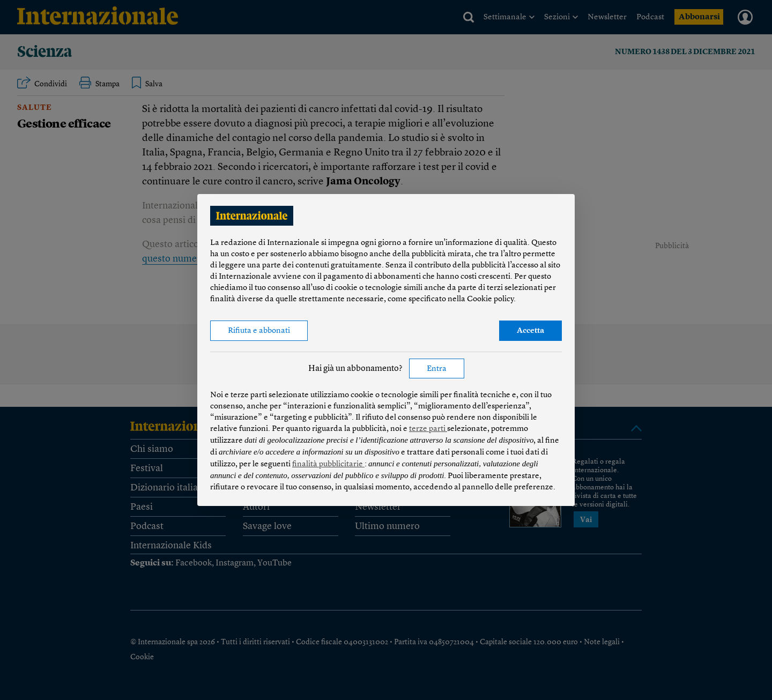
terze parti (428, 429)
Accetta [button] (530, 331)
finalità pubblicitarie (328, 464)
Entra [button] (437, 369)
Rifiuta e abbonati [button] (259, 331)
